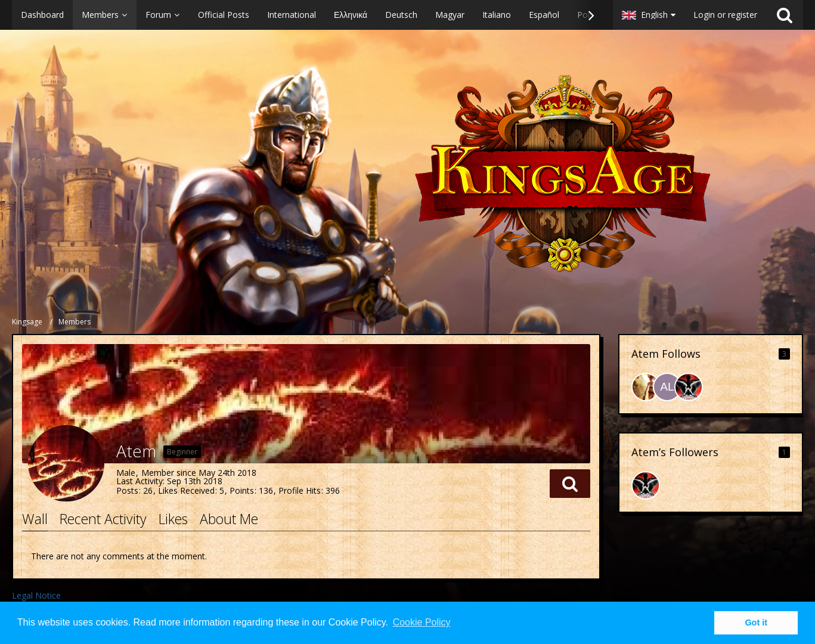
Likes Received (186, 490)
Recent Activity (103, 519)
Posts (127, 490)
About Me (229, 519)
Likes (173, 519)
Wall (35, 519)
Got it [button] (756, 623)
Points (242, 490)
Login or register (725, 15)
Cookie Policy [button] (422, 622)
